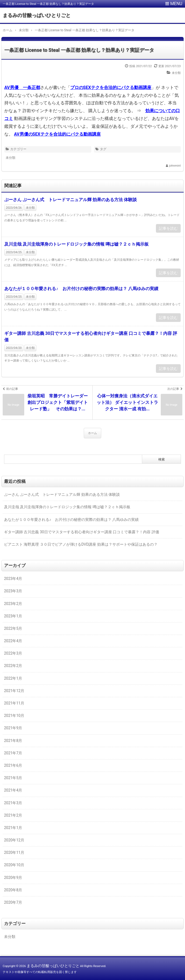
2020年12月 (14, 840)
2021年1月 (13, 828)
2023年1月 (13, 616)
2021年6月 (13, 765)
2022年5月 (13, 628)
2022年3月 (13, 653)
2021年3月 (13, 803)
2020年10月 (14, 865)
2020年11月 (14, 852)
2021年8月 (13, 741)
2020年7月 (13, 902)
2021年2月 (13, 815)
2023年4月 (13, 579)
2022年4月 (13, 641)
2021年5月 (13, 778)
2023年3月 (13, 591)
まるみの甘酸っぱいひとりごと (37, 15)
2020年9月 (13, 878)
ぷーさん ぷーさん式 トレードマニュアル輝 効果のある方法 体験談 (71, 200)
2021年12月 (14, 691)
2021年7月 (13, 753)
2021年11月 (14, 703)
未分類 (176, 73)
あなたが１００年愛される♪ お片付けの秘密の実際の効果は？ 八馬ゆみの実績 (81, 289)
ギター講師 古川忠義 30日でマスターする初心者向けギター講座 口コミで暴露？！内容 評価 (91, 337)
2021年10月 (14, 716)
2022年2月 (13, 666)
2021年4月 (13, 790)
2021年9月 (13, 728)
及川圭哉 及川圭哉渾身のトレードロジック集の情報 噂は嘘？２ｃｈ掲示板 (76, 244)
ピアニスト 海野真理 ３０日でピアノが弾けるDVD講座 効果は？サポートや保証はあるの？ (81, 544)
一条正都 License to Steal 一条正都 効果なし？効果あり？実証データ (79, 50)
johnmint (175, 166)
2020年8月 (13, 890)
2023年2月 (13, 604)
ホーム (92, 433)
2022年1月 (13, 678)
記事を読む (168, 228)
